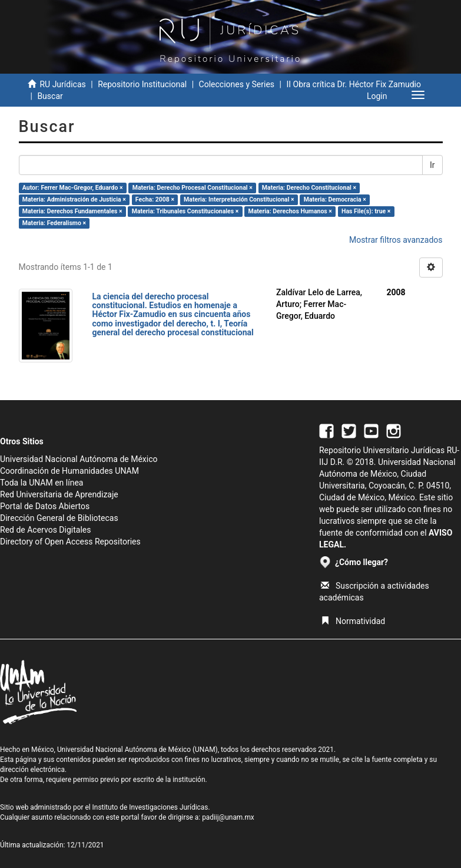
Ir (432, 165)
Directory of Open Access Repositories (70, 542)
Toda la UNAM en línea (42, 483)
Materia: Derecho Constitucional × (309, 188)
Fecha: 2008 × (155, 199)
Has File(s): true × (366, 211)
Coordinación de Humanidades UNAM (69, 471)
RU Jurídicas (62, 84)
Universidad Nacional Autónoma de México (79, 459)
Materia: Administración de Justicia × (74, 199)
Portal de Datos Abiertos (45, 506)
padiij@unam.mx (228, 817)
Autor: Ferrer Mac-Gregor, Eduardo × (73, 188)
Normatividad (353, 621)
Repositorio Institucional (142, 84)
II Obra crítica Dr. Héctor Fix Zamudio (354, 84)
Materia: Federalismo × (54, 223)
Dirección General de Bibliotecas (59, 518)
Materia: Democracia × (335, 199)
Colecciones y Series (237, 84)
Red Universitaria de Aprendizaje (59, 494)
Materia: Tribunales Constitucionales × (185, 211)
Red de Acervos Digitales (45, 530)
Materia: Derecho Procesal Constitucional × (193, 188)
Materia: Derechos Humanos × (290, 211)
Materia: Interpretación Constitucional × (239, 199)
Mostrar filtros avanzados (396, 240)
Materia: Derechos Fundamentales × (72, 211)
